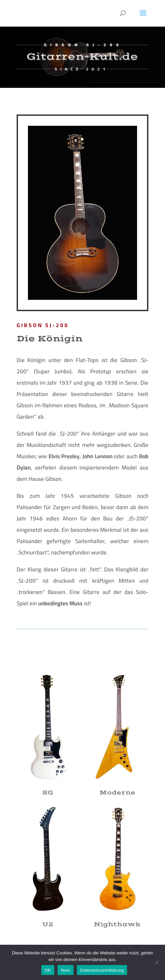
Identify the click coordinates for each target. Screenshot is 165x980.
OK (48, 970)
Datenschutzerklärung (102, 970)
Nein (66, 970)
